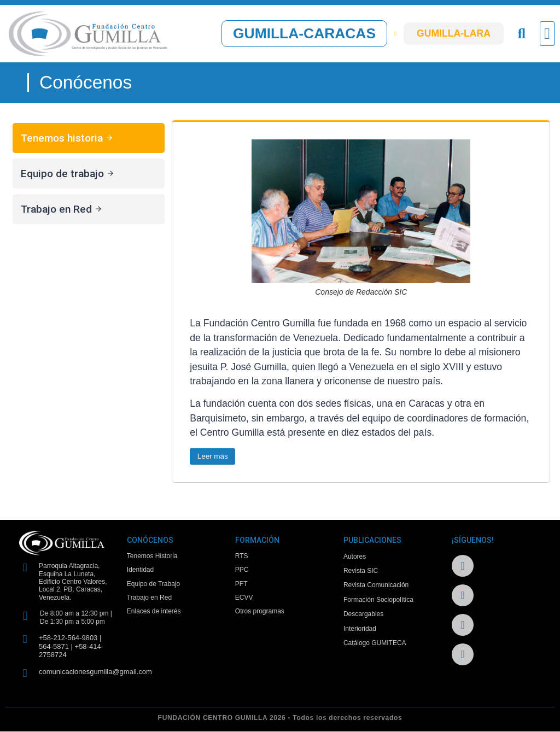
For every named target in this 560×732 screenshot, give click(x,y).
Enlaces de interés (154, 614)
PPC (242, 571)
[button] (547, 34)
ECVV (244, 600)
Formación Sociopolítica (378, 600)
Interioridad (360, 629)
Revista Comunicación (376, 585)
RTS (242, 557)
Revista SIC (361, 571)
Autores (355, 557)
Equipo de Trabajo (153, 585)
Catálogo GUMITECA (375, 643)
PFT (241, 585)
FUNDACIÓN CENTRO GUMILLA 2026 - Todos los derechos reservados (280, 718)
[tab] (89, 138)
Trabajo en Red (149, 600)
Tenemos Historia (152, 557)
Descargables (363, 614)
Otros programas (260, 614)
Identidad (140, 571)
